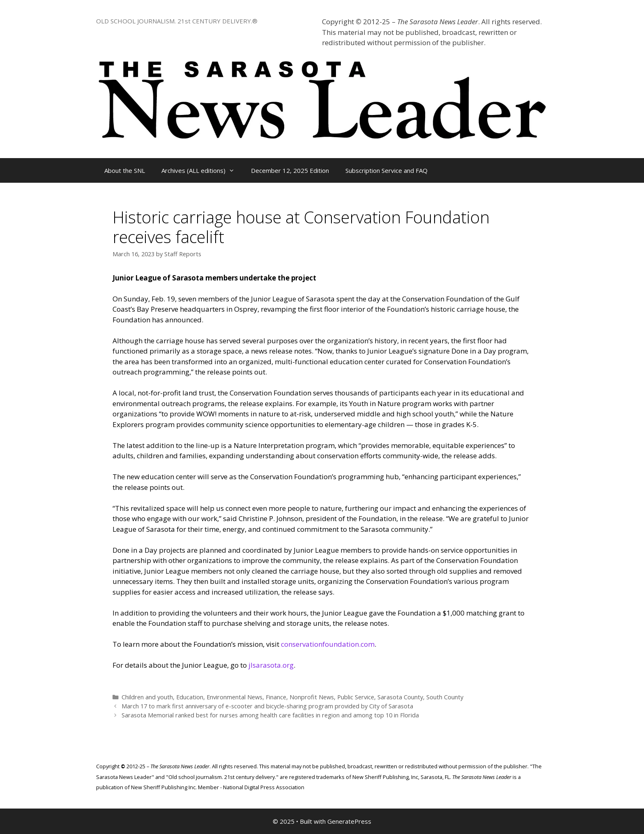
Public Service (356, 697)
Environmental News (235, 697)
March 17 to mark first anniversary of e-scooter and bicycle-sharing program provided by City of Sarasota (267, 706)
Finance (276, 697)
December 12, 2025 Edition (290, 170)
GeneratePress (349, 821)
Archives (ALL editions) (202, 170)
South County (445, 697)
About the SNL (125, 170)
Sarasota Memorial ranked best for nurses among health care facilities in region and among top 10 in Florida (270, 715)
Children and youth (147, 697)
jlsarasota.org (271, 665)
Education (190, 697)
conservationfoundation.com (328, 644)
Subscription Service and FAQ (386, 170)
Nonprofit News (312, 697)
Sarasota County (400, 697)
